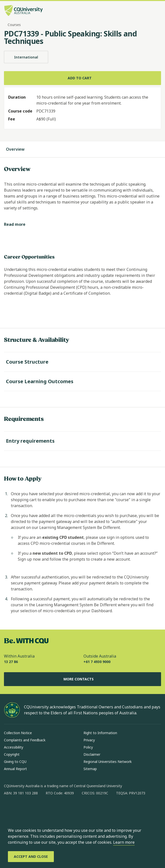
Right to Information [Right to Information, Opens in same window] (100, 733)
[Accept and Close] (31, 857)
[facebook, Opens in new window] (9, 809)
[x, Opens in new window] (48, 809)
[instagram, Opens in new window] (22, 809)
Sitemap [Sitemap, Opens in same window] (90, 769)
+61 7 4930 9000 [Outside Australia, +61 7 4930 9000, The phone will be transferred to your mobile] (97, 662)
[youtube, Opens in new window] (61, 809)
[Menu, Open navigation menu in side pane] (157, 11)
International (26, 57)
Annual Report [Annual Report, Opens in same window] (15, 769)
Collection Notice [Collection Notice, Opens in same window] (18, 733)
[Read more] (19, 224)
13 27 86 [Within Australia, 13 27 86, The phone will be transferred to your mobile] (11, 662)
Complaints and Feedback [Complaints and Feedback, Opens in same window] (25, 740)
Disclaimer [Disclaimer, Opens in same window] (92, 754)
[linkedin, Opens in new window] (35, 809)
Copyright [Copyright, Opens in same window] (12, 754)
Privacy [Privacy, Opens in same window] (89, 740)
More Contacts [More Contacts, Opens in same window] (82, 679)
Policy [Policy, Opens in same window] (88, 747)
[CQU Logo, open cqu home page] (23, 11)
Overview (20, 149)
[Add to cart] (82, 78)
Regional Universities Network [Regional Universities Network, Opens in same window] (108, 762)
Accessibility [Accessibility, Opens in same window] (14, 747)
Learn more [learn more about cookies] (124, 842)
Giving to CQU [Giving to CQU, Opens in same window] (15, 762)
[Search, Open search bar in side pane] (148, 11)
